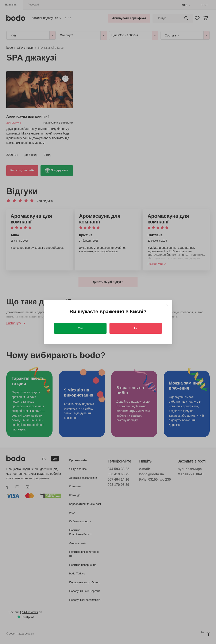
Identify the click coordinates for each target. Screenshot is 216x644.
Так (80, 328)
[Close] (167, 305)
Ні (136, 328)
